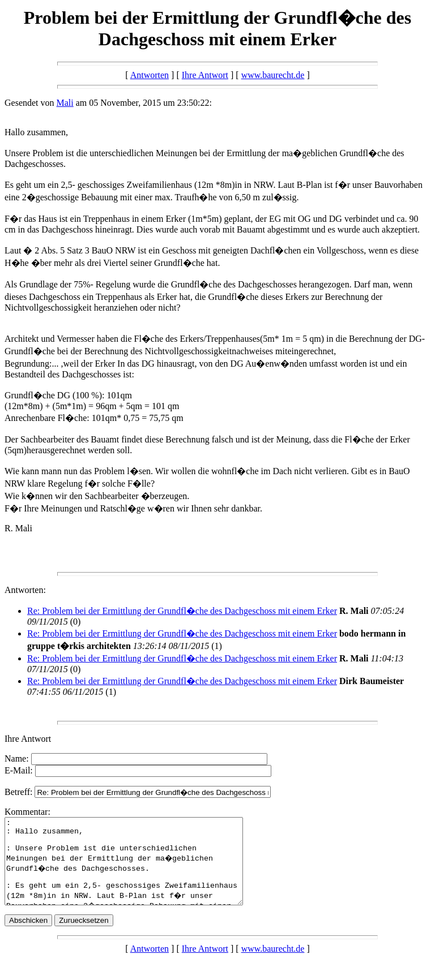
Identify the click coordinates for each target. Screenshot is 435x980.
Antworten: (25, 590)
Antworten (150, 75)
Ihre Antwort (205, 75)
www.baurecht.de (273, 75)
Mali (65, 103)
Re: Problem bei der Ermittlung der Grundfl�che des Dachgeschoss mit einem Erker (182, 611)
